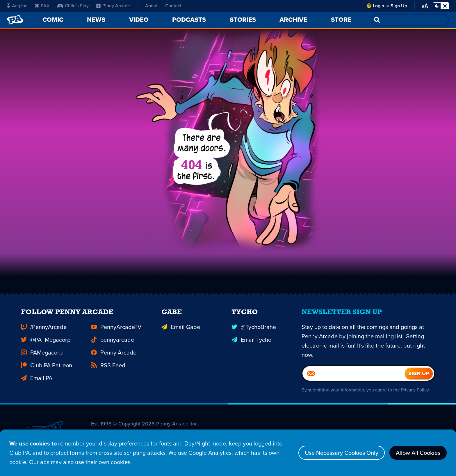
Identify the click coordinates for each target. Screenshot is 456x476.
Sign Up (399, 6)
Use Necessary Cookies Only (342, 453)
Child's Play (73, 6)
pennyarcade (113, 343)
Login (378, 6)
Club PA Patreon (47, 368)
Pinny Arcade (113, 6)
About (151, 6)
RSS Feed (108, 368)
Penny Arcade (114, 356)
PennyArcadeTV (116, 330)
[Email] (354, 377)
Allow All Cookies (418, 453)
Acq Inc (17, 6)
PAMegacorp (42, 356)
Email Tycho (251, 343)
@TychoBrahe (254, 330)
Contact (173, 6)
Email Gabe (181, 330)
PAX (42, 6)
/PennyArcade (44, 330)
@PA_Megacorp (46, 343)
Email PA (37, 381)
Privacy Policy (415, 393)
